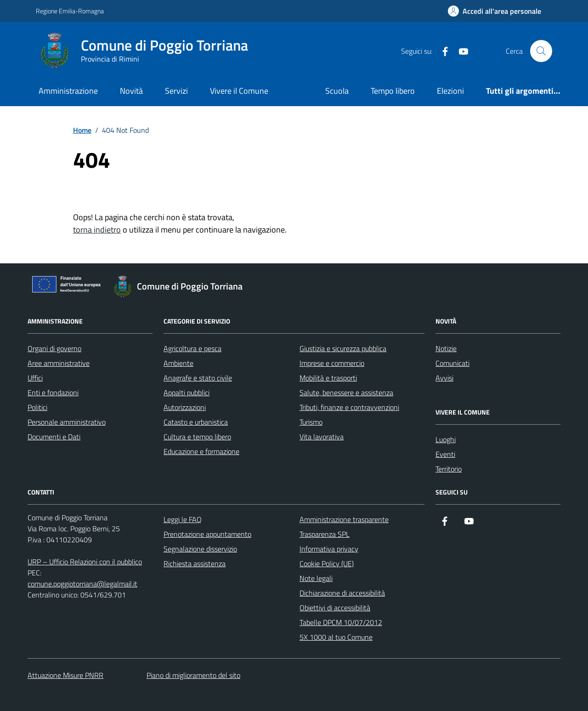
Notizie (446, 348)
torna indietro (97, 230)
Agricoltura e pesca (192, 348)
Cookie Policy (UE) (327, 563)
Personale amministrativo (67, 422)
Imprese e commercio (332, 363)
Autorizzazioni (185, 407)
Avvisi (444, 378)
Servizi (176, 91)
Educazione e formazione (201, 451)
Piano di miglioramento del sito (193, 675)
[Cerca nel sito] (541, 51)
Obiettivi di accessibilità (335, 608)
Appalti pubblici (187, 392)
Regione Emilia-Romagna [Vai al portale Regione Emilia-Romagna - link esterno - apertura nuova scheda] (70, 11)
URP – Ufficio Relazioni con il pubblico (85, 562)
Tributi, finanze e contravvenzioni (349, 407)
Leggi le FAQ (183, 519)
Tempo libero (393, 91)
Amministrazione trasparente (344, 519)
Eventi (445, 454)
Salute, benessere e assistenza (346, 392)
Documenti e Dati (54, 437)
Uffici (35, 378)
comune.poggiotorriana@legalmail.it (82, 584)
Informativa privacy (329, 549)
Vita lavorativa (322, 437)
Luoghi (446, 439)
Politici (37, 407)
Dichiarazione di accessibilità (342, 593)
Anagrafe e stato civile (198, 378)
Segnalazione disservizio (200, 549)
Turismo (311, 422)
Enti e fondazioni (53, 392)
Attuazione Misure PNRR (65, 675)
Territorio (449, 469)
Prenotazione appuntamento (207, 534)
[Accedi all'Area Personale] (495, 11)
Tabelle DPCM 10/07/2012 (341, 622)
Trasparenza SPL (325, 534)
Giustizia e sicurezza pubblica (343, 348)
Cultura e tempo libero (197, 437)
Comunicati (452, 363)
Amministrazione (68, 91)
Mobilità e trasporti (328, 378)
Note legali (316, 578)
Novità (131, 91)
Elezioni (450, 91)
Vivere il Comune (239, 91)
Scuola (337, 91)
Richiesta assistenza (195, 563)
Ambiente (178, 363)
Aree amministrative (59, 363)
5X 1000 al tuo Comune (336, 637)
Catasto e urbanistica (196, 422)
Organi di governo (54, 348)
